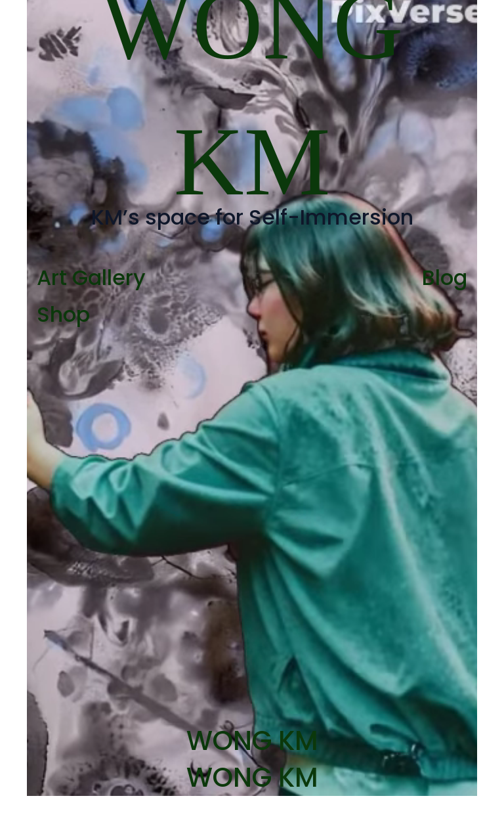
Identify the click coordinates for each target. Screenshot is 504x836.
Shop (63, 314)
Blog (445, 277)
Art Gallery (91, 277)
